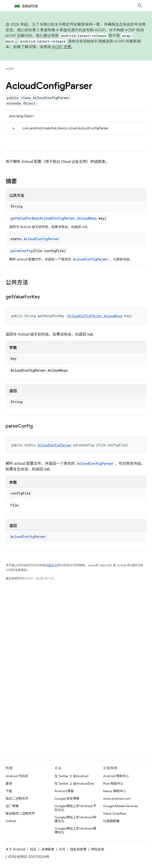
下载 (9, 791)
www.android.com (117, 798)
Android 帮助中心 (116, 776)
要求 (9, 784)
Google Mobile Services (121, 806)
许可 (62, 849)
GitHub (11, 821)
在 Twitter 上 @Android (71, 776)
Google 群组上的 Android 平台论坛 (75, 808)
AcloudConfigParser (42, 239)
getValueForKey (24, 218)
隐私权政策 (78, 849)
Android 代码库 (17, 776)
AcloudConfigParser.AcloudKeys (68, 218)
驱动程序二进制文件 (20, 813)
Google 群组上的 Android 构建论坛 (75, 819)
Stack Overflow (115, 813)
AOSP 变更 (62, 47)
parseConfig (22, 251)
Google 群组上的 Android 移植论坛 (75, 830)
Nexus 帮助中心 (115, 791)
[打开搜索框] (140, 6)
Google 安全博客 (67, 798)
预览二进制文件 (17, 798)
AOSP (10, 69)
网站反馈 (98, 849)
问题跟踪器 (111, 821)
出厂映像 (12, 806)
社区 (33, 849)
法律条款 (48, 849)
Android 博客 (64, 791)
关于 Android (15, 849)
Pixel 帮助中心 (113, 784)
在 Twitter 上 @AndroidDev (74, 784)
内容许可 (51, 565)
